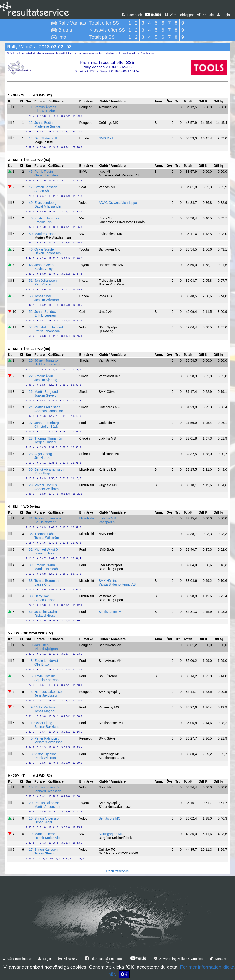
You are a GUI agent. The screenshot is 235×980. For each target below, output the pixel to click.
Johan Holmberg (47, 423)
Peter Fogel (43, 473)
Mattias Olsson (45, 234)
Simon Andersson (47, 818)
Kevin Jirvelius (45, 676)
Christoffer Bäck (46, 427)
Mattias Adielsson (47, 407)
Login (223, 15)
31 (31, 518)
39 (31, 565)
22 (31, 376)
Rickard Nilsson (46, 616)
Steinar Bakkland (47, 727)
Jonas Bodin (44, 123)
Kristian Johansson (48, 218)
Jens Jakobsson (46, 695)
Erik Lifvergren (45, 315)
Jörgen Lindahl (45, 442)
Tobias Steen (44, 853)
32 (31, 549)
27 (31, 423)
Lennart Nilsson (46, 553)
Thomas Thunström (49, 438)
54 (31, 327)
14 (31, 138)
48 (31, 265)
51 (31, 281)
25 (31, 360)
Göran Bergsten (46, 175)
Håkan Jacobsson (48, 253)
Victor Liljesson (46, 754)
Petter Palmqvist (46, 738)
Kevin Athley (44, 269)
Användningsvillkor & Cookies (178, 959)
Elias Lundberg (45, 203)
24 (31, 407)
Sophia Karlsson (46, 680)
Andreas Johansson (49, 411)
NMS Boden (107, 138)
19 (31, 834)
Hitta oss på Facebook (104, 959)
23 (31, 438)
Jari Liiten (42, 645)
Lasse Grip (42, 584)
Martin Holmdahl (46, 569)
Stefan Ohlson (45, 600)
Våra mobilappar (180, 15)
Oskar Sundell (45, 249)
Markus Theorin (46, 834)
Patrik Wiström (45, 758)
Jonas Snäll (43, 296)
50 (31, 234)
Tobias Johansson (48, 518)
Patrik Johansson (47, 331)
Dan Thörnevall (46, 138)
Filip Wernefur (45, 111)
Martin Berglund (46, 392)
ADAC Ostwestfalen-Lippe (118, 203)
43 (31, 218)
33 (31, 581)
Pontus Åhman (45, 107)
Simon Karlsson (46, 850)
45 (31, 172)
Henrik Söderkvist (47, 838)
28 (31, 454)
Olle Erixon (42, 664)
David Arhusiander (48, 206)
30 (31, 469)
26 (31, 392)
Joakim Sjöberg (46, 380)
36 (31, 612)
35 (31, 534)
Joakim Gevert (45, 395)
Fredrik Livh (43, 222)
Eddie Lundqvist (46, 661)
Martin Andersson (47, 807)
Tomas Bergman (46, 581)
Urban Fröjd (43, 822)
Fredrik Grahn (45, 565)
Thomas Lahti (44, 534)
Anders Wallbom (46, 489)
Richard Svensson (48, 791)
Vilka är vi (68, 959)
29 (31, 485)
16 (31, 818)
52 (31, 312)
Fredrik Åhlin (44, 376)
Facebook (132, 15)
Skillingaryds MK (111, 834)
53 (31, 296)
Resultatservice (117, 871)
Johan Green (44, 265)
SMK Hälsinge (109, 581)
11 (31, 107)
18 (31, 787)
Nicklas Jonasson (47, 364)
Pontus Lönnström (48, 787)
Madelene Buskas (48, 126)
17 (31, 850)
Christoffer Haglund (49, 327)
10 (31, 645)
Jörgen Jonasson (47, 360)
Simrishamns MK (111, 612)
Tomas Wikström (47, 538)
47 (31, 187)
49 (31, 203)
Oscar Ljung (43, 723)
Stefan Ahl (42, 191)
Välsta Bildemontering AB (117, 584)
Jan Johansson (46, 281)
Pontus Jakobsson (48, 803)
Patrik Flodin (44, 172)
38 (31, 596)
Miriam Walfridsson (48, 742)
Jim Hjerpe (42, 458)
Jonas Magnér (45, 711)
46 (31, 249)
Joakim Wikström (47, 300)
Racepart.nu (108, 522)
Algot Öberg (43, 454)
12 (31, 123)
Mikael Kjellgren (46, 649)
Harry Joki (42, 596)
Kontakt (206, 15)
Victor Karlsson (46, 707)
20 (31, 803)
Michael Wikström (47, 549)
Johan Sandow (45, 312)
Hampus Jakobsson (49, 692)
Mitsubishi (87, 518)
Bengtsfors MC (110, 818)
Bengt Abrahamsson (49, 469)
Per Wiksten (43, 284)
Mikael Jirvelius (46, 485)
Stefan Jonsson (46, 187)
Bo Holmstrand (45, 522)
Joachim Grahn (46, 612)
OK (124, 974)
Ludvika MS (107, 518)
